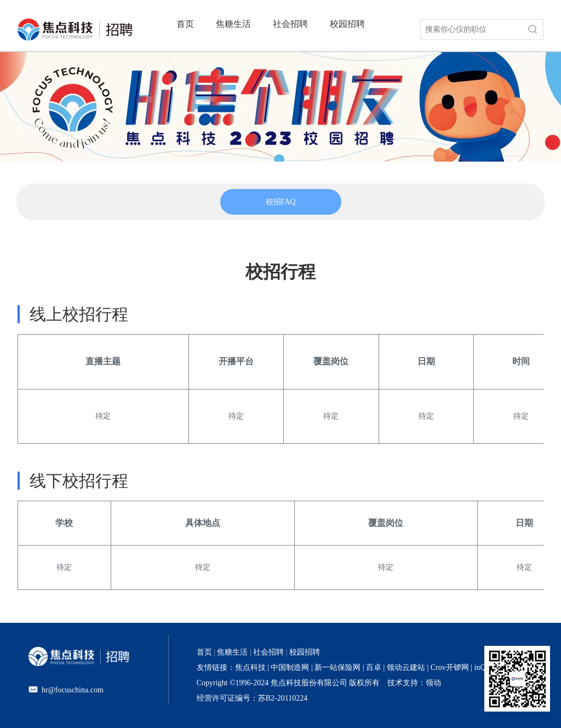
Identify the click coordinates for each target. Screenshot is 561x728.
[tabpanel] (281, 202)
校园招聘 (305, 652)
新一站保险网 (337, 667)
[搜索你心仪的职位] (472, 30)
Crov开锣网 (450, 667)
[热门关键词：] (533, 30)
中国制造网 (290, 667)
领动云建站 (406, 667)
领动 (433, 683)
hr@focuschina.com (73, 690)
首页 (204, 652)
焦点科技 (250, 667)
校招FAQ (281, 202)
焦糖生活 (232, 652)
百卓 (374, 667)
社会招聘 (268, 652)
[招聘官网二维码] (517, 679)
